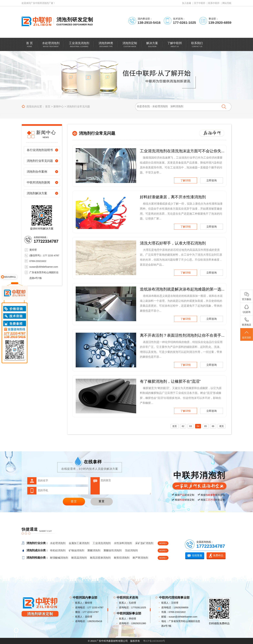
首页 (48, 106)
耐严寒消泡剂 (140, 558)
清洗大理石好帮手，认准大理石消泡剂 (173, 243)
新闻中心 (59, 106)
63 (191, 426)
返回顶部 (247, 335)
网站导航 (227, 3)
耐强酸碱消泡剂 (59, 558)
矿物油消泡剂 (76, 550)
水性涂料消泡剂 (123, 543)
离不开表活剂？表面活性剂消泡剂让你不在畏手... (182, 335)
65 (206, 426)
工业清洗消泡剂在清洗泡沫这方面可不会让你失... (182, 151)
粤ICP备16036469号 (154, 641)
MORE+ (163, 543)
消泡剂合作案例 (37, 172)
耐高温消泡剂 (79, 558)
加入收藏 (187, 3)
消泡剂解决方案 (37, 193)
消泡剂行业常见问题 (78, 106)
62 (183, 426)
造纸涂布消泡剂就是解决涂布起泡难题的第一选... (182, 289)
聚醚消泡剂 (94, 550)
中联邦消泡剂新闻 (38, 182)
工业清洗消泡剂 (102, 543)
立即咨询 (212, 180)
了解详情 (186, 180)
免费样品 (218, 555)
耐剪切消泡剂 (122, 558)
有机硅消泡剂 (58, 550)
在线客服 (197, 555)
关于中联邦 (200, 3)
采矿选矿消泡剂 (144, 543)
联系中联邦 (214, 3)
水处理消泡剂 (58, 543)
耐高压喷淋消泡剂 (100, 558)
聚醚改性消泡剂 (113, 550)
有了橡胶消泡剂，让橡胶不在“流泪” (170, 381)
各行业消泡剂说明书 (40, 150)
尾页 (222, 426)
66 (213, 426)
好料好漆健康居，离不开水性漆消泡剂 (173, 197)
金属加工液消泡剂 (79, 543)
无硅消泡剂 (131, 550)
